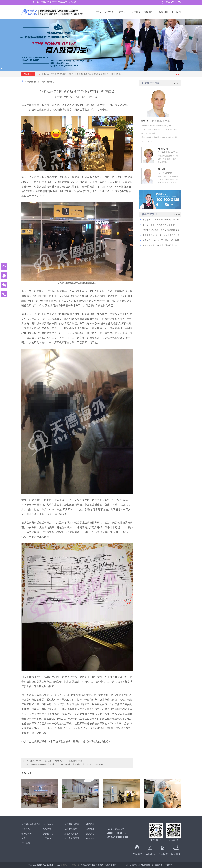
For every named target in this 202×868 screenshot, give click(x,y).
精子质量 (26, 843)
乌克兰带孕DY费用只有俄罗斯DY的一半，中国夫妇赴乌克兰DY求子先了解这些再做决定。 (68, 764)
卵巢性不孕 (48, 834)
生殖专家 (121, 12)
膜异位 (25, 838)
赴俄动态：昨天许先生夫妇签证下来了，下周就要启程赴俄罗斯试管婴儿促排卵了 (83, 74)
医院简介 (109, 12)
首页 (99, 12)
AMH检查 (90, 838)
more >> (176, 83)
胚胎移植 (47, 829)
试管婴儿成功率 (72, 824)
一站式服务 (135, 12)
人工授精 (47, 838)
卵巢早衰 (26, 829)
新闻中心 (51, 82)
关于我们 (176, 12)
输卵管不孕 (27, 834)
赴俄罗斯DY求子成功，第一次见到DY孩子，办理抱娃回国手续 (56, 761)
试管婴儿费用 (71, 829)
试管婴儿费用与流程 (31, 824)
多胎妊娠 (90, 824)
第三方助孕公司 (72, 834)
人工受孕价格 (49, 824)
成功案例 (149, 12)
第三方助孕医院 (72, 838)
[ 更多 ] (150, 141)
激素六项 (90, 834)
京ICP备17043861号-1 (70, 865)
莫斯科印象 (162, 12)
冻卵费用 (90, 829)
